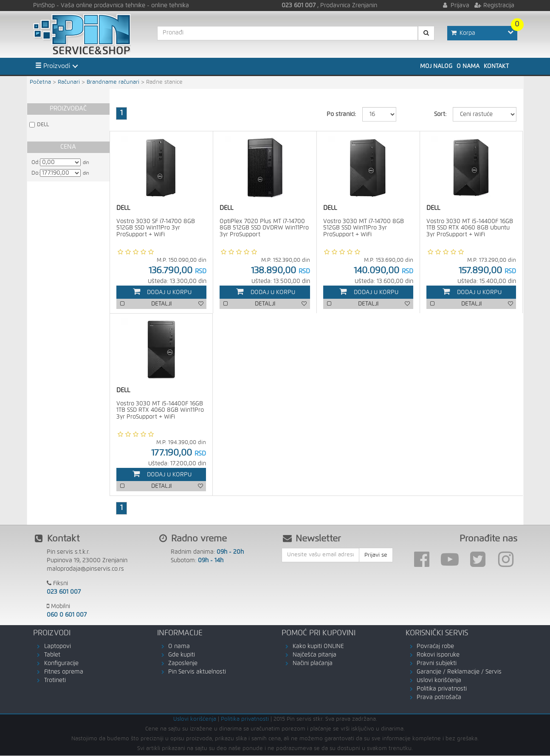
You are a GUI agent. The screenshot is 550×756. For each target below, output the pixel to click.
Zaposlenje (183, 664)
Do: (36, 173)
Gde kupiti (182, 655)
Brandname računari (113, 82)
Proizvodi (53, 66)
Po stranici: (341, 114)
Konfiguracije (61, 664)
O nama (468, 66)
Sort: (440, 114)
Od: (36, 163)
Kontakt (496, 66)
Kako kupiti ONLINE (318, 647)
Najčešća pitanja (314, 655)
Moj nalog (436, 66)
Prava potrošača (439, 698)
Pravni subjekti (437, 664)
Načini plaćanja (313, 664)
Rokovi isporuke (438, 655)
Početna (40, 82)
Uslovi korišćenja (439, 681)
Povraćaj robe (435, 647)
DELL (43, 125)
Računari (69, 82)
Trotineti (55, 681)
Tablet (52, 655)
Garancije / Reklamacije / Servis (459, 672)
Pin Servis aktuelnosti (197, 672)
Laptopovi (58, 647)
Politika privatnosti (442, 689)
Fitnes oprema (64, 672)
